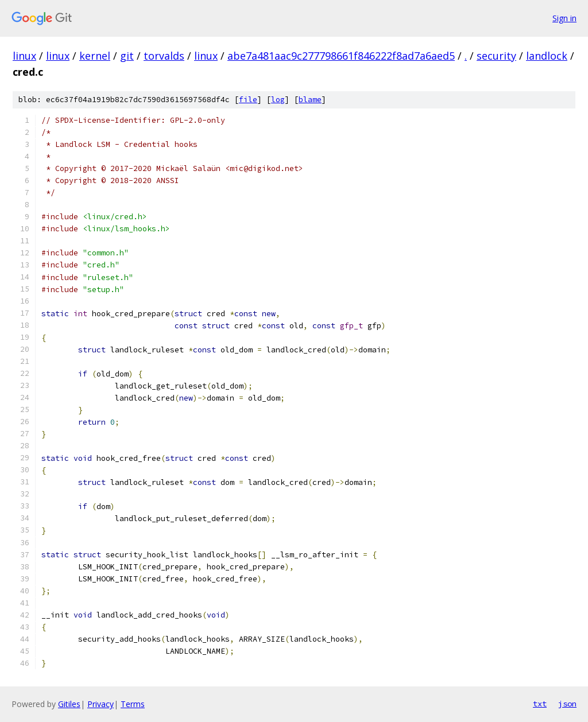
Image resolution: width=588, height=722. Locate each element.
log (278, 100)
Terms (133, 704)
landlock (547, 56)
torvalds (164, 56)
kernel (95, 56)
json (567, 704)
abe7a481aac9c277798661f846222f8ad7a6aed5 (341, 56)
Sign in (564, 18)
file (248, 100)
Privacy (100, 704)
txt (540, 704)
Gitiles (69, 704)
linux (24, 56)
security (496, 56)
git (127, 56)
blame (310, 100)
